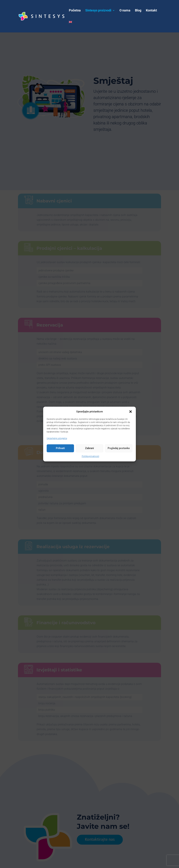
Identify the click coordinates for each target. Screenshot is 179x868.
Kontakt (151, 11)
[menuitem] (70, 27)
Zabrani (89, 448)
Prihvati (60, 448)
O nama (125, 11)
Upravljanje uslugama (57, 438)
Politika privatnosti (90, 456)
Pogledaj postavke (119, 448)
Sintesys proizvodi (98, 11)
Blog (138, 11)
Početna (75, 11)
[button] (131, 412)
